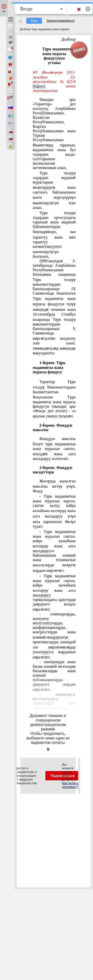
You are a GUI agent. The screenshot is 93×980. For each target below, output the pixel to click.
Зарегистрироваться (60, 21)
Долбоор (68, 39)
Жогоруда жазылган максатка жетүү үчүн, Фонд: (54, 486)
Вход (34, 21)
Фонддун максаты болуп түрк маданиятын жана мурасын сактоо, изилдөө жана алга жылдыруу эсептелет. (54, 449)
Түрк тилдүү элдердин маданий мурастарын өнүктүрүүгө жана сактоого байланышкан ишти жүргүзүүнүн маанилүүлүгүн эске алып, (54, 190)
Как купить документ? (70, 785)
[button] (4, 8)
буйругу (39, 86)
